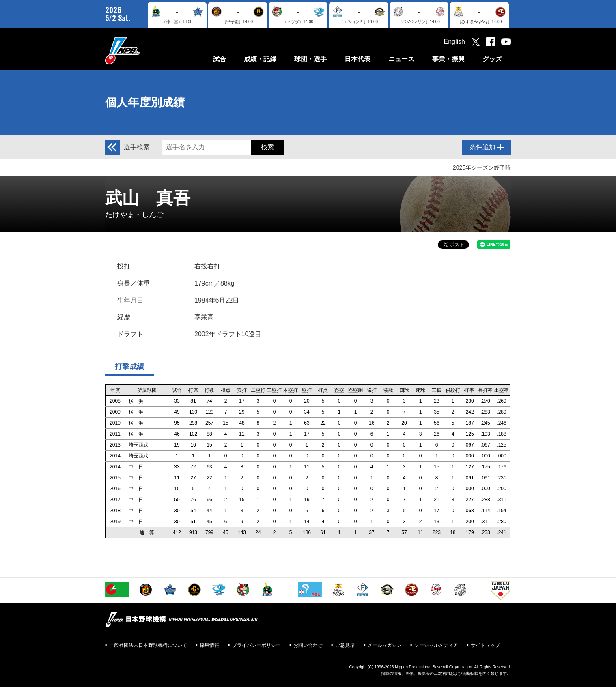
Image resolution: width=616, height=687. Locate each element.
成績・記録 (260, 59)
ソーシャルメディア (436, 645)
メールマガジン (385, 645)
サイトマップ (485, 645)
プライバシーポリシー (256, 645)
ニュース (401, 59)
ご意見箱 (345, 645)
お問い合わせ (308, 645)
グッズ (492, 59)
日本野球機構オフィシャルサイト (143, 50)
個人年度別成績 (145, 102)
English (454, 42)
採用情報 (209, 645)
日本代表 (358, 59)
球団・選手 (310, 59)
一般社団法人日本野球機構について (148, 645)
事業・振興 (448, 59)
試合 (220, 59)
